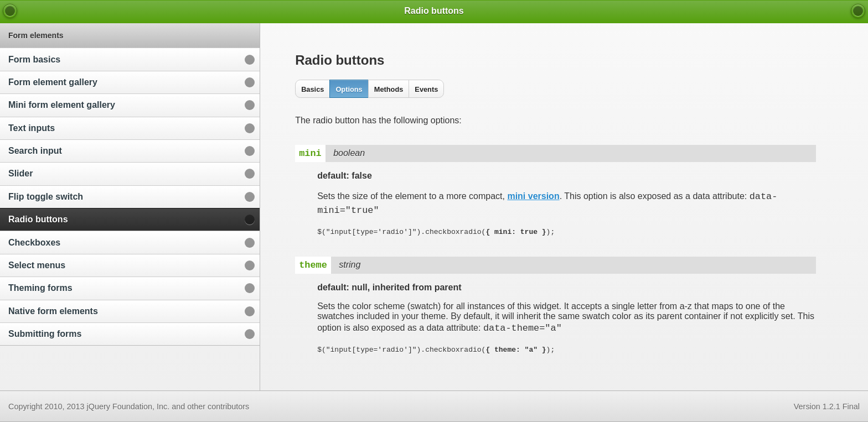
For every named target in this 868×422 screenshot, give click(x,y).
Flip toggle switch (46, 197)
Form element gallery (53, 82)
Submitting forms (45, 334)
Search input (35, 151)
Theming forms (40, 288)
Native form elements (53, 311)
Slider (20, 173)
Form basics (34, 59)
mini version (533, 197)
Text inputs (32, 128)
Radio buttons (38, 219)
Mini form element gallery (62, 105)
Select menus (37, 265)
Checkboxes (34, 243)
